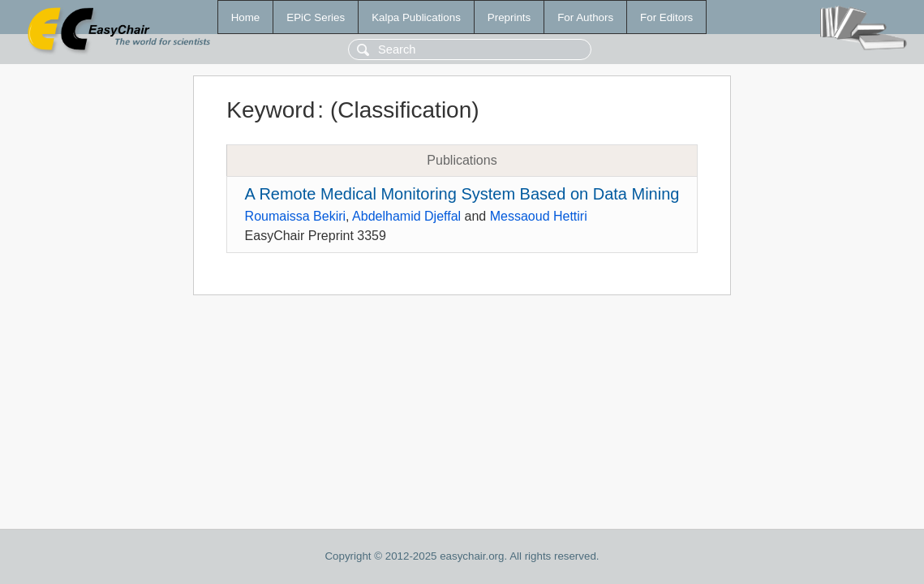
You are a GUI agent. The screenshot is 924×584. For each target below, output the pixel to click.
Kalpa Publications (416, 17)
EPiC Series (316, 17)
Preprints (509, 17)
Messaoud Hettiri (539, 216)
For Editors (666, 17)
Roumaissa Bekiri (295, 216)
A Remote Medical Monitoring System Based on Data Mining (462, 194)
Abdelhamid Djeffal (406, 216)
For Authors (585, 17)
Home (246, 17)
